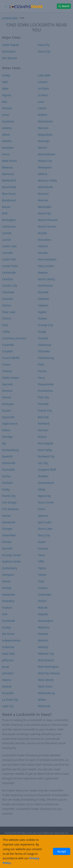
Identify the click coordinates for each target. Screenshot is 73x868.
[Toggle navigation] (6, 6)
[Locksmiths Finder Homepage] (26, 6)
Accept (62, 851)
